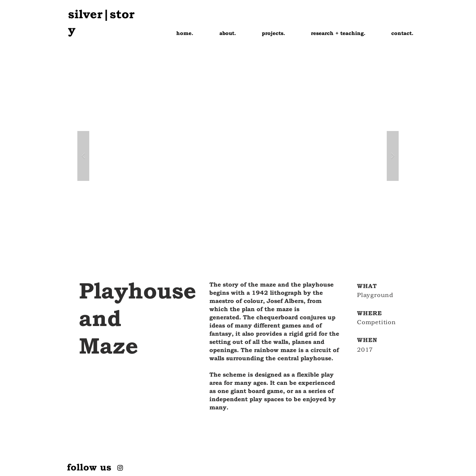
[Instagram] (120, 468)
